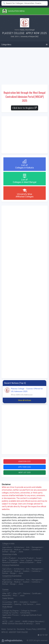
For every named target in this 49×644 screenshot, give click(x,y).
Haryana (38, 560)
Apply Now (24, 467)
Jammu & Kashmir (27, 562)
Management (37, 547)
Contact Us (11, 629)
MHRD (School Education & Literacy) (17, 624)
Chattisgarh (13, 560)
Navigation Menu (14, 11)
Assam (39, 558)
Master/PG (7, 596)
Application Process (10, 615)
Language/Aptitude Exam (31, 615)
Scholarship (25, 613)
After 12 (17, 593)
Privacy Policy (31, 629)
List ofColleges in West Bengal (25, 179)
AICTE (5, 621)
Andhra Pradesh (9, 558)
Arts (28, 547)
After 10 (6, 593)
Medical (17, 550)
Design (13, 552)
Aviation (26, 550)
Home (17, 30)
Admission (24, 461)
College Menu (6, 44)
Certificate (36, 593)
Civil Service (28, 604)
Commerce (36, 550)
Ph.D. (15, 596)
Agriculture (7, 547)
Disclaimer (21, 629)
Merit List (25, 472)
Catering (17, 604)
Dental (5, 552)
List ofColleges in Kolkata (24, 164)
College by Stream (28, 611)
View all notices (25, 400)
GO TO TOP (43, 635)
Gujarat (29, 560)
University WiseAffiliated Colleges (25, 193)
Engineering (7, 550)
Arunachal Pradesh (26, 558)
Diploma (27, 593)
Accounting (7, 602)
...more (20, 552)
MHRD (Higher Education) (33, 621)
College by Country (10, 613)
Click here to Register (24, 108)
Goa (22, 560)
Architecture (19, 547)
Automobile (7, 604)
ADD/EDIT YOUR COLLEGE (18, 632)
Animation (24, 602)
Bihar (4, 560)
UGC (11, 621)
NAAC (18, 621)
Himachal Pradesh (10, 562)
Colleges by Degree (10, 611)
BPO (16, 602)
